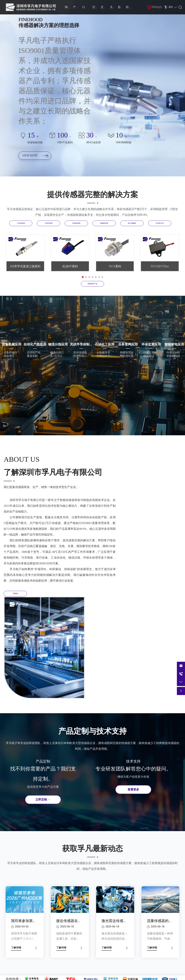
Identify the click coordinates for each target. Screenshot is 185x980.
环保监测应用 (151, 344)
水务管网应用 (128, 344)
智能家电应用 (174, 344)
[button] (83, 277)
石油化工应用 (105, 344)
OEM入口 (157, 7)
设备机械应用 (12, 344)
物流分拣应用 (58, 344)
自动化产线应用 (35, 344)
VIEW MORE (36, 157)
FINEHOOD (30, 20)
